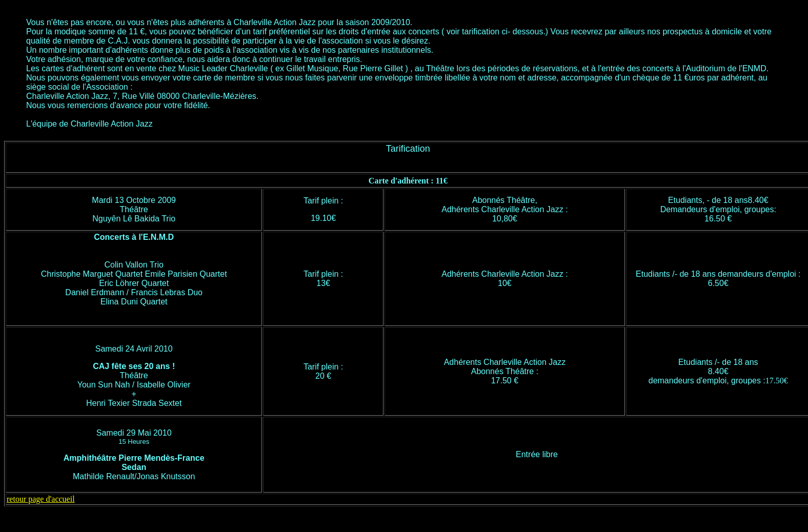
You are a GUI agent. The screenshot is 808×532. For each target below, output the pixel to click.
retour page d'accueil (41, 499)
